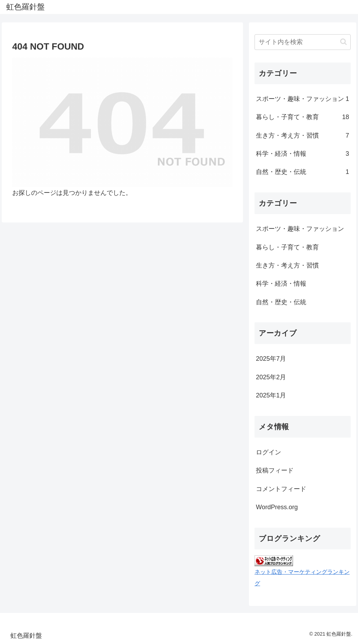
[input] (302, 42)
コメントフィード (281, 489)
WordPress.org (277, 507)
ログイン (268, 452)
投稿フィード (275, 470)
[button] (343, 42)
